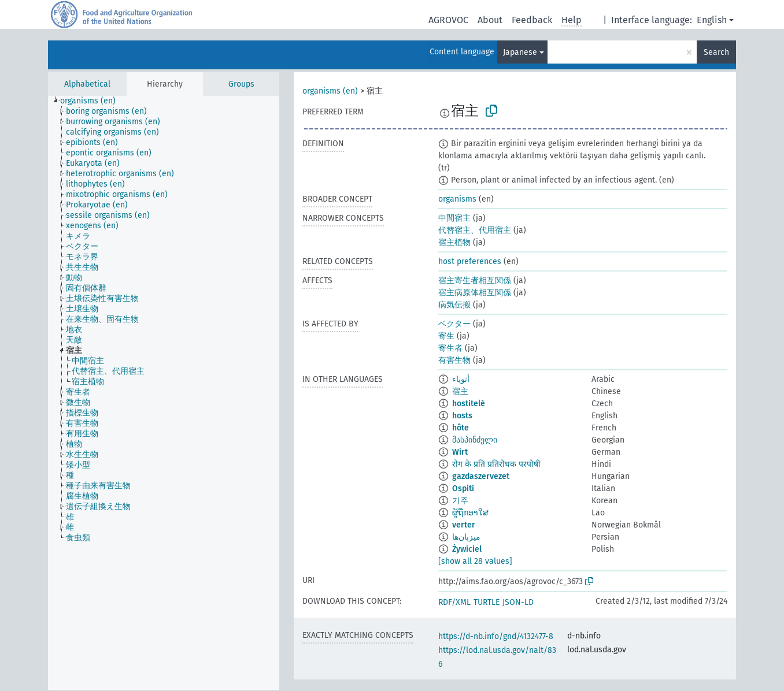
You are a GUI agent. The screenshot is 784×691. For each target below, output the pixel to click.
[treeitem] (93, 101)
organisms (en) (330, 91)
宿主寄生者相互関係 (475, 281)
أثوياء (461, 379)
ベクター (454, 324)
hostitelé (469, 404)
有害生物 (454, 360)
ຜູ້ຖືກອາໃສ (470, 513)
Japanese (520, 52)
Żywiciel (467, 549)
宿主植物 (454, 242)
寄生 (446, 336)
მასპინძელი (475, 440)
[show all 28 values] (475, 561)
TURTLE (487, 602)
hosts (462, 416)
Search (716, 52)
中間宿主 (454, 218)
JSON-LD (518, 602)
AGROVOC (448, 20)
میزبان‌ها (466, 537)
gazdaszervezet (481, 476)
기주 (460, 501)
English (712, 20)
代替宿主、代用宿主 (475, 230)
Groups (241, 84)
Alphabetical (87, 84)
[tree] (164, 393)
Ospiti (463, 488)
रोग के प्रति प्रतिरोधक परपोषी (496, 464)
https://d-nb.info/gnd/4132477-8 (496, 636)
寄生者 (450, 348)
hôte (461, 428)
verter (464, 525)
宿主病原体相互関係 (475, 293)
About (490, 20)
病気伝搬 (454, 305)
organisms (457, 199)
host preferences (470, 261)
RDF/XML (454, 602)
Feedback (532, 20)
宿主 (460, 391)
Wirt (460, 452)
